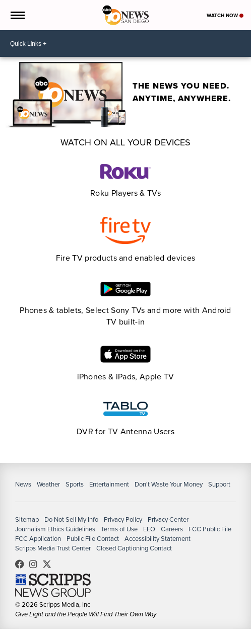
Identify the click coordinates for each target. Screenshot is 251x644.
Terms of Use (119, 529)
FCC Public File (210, 529)
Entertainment (109, 484)
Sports (75, 484)
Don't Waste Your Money (169, 484)
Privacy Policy (123, 519)
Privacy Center (168, 519)
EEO (149, 529)
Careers (172, 529)
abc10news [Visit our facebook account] (22, 564)
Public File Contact (93, 539)
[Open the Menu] (17, 15)
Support (219, 484)
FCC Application (38, 539)
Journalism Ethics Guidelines (55, 529)
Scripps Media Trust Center (53, 548)
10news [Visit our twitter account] (49, 564)
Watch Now (225, 15)
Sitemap (27, 519)
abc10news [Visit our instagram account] (36, 564)
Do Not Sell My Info (71, 519)
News (23, 484)
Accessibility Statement (158, 539)
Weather (48, 484)
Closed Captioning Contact (134, 548)
